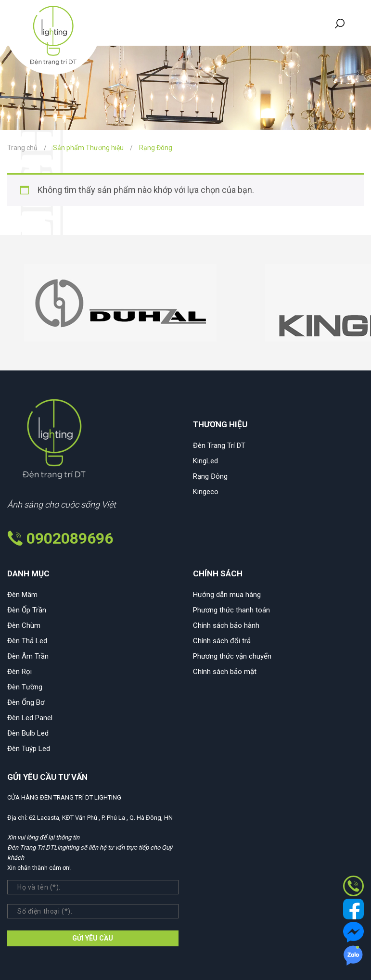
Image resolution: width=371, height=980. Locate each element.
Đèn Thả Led (27, 641)
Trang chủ (22, 148)
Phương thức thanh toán (231, 610)
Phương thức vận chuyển (232, 656)
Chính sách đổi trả (222, 641)
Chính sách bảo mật (225, 672)
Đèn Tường (25, 687)
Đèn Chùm (24, 625)
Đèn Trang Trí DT (219, 445)
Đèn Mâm (22, 595)
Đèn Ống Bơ (26, 702)
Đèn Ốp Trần (27, 610)
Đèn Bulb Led (28, 733)
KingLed (205, 461)
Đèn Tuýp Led (29, 749)
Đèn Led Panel (30, 718)
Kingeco (206, 492)
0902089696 (70, 538)
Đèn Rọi (19, 672)
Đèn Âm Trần (28, 656)
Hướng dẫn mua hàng (227, 595)
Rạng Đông (210, 476)
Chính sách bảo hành (226, 625)
